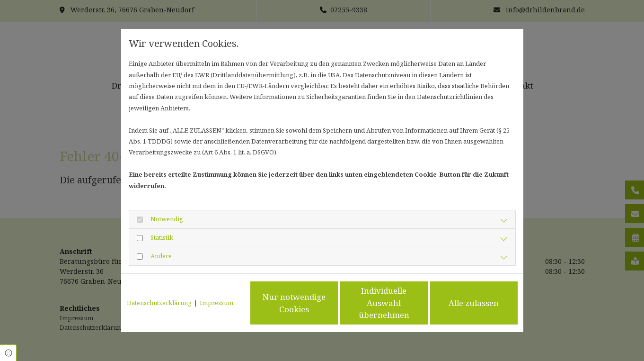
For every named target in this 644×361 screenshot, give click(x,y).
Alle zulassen (474, 303)
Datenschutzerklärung (159, 303)
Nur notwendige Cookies (294, 303)
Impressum (216, 303)
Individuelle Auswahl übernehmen (384, 303)
